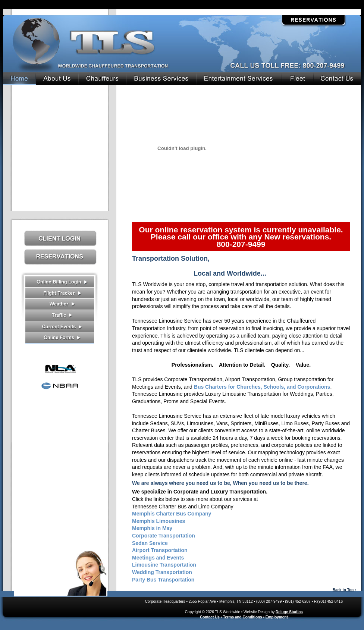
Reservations (313, 20)
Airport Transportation (160, 550)
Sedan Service (150, 543)
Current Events (60, 327)
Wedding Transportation (162, 572)
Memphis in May (152, 528)
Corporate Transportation (164, 536)
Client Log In (60, 238)
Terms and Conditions (243, 617)
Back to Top (343, 590)
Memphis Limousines (159, 521)
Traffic (60, 316)
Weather (60, 304)
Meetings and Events (158, 558)
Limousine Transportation (164, 565)
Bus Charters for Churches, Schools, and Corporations (262, 387)
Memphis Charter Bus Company (172, 514)
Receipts (60, 282)
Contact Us (61, 572)
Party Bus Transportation (163, 580)
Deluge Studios (289, 612)
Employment (277, 617)
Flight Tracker (60, 293)
